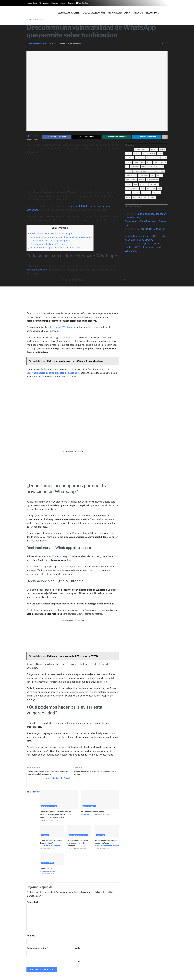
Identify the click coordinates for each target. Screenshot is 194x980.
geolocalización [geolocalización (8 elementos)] (153, 158)
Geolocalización (94, 13)
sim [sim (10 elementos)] (159, 189)
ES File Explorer (46, 870)
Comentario (34, 903)
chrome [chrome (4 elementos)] (137, 154)
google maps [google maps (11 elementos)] (139, 163)
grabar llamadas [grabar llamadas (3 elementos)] (160, 163)
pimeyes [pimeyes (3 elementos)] (143, 185)
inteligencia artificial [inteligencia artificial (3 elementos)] (150, 167)
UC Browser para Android (93, 813)
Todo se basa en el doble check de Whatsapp (50, 234)
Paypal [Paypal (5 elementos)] (129, 185)
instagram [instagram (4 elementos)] (135, 167)
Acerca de (164, 977)
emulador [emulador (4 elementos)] (130, 158)
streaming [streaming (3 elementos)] (146, 193)
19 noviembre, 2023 (83, 850)
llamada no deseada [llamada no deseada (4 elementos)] (142, 172)
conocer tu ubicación (37, 270)
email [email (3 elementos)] (160, 154)
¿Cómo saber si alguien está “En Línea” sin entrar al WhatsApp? (143, 248)
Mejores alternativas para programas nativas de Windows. (78, 844)
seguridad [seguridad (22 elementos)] (151, 189)
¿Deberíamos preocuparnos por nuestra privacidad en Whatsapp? (60, 237)
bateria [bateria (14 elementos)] (163, 150)
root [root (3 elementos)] (142, 189)
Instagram (63, 3)
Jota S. (44, 822)
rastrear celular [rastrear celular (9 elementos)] (132, 189)
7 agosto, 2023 (53, 43)
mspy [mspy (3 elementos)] (159, 176)
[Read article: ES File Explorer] (52, 861)
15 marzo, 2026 (52, 822)
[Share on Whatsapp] (117, 137)
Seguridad (152, 13)
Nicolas (73, 850)
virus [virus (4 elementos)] (128, 198)
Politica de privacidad (129, 977)
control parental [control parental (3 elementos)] (149, 154)
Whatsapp (54, 3)
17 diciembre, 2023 (104, 816)
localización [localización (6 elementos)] (143, 176)
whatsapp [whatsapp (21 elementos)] (137, 198)
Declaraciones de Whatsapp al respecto (50, 241)
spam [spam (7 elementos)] (128, 193)
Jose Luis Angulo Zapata (38, 43)
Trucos (138, 13)
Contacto (156, 977)
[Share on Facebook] (57, 137)
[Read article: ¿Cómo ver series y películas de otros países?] (52, 833)
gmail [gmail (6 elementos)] (164, 158)
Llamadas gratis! (69, 13)
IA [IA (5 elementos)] (127, 167)
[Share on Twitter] (87, 137)
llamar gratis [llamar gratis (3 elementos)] (131, 176)
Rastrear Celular (32, 3)
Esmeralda (130, 222)
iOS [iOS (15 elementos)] (162, 167)
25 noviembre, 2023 (47, 850)
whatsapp (77, 43)
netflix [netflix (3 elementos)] (141, 180)
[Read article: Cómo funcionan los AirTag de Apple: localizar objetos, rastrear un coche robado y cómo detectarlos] (59, 800)
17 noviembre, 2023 (47, 875)
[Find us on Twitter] (125, 280)
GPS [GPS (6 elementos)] (149, 163)
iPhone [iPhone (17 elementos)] (129, 172)
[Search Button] (168, 11)
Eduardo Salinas (90, 816)
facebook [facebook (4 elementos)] (140, 158)
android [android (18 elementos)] (154, 150)
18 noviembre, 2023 (102, 850)
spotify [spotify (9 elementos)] (136, 193)
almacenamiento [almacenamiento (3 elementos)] (141, 150)
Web (77, 949)
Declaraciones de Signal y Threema (48, 245)
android (101, 836)
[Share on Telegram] (147, 137)
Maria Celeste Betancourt (108, 847)
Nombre (32, 937)
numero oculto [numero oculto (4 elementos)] (152, 180)
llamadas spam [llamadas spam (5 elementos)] (158, 172)
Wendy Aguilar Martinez (137, 237)
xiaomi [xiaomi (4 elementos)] (152, 198)
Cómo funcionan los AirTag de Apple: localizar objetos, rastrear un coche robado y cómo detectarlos (56, 816)
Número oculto (44, 3)
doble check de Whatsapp (60, 328)
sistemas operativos (79, 836)
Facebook (85, 3)
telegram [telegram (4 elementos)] (156, 193)
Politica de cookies (145, 977)
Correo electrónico (37, 949)
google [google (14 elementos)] (129, 163)
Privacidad (115, 13)
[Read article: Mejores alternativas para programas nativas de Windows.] (79, 833)
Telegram (71, 3)
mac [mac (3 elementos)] (152, 176)
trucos (45, 836)
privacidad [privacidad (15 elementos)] (154, 185)
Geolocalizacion (66, 43)
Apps (128, 13)
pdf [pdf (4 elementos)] (136, 185)
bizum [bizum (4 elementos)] (128, 154)
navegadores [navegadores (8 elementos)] (131, 180)
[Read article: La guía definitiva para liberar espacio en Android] (107, 833)
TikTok (78, 3)
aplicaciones (89, 807)
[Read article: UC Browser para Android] (100, 800)
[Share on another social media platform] (165, 137)
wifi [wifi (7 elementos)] (145, 198)
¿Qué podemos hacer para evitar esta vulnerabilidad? (54, 248)
